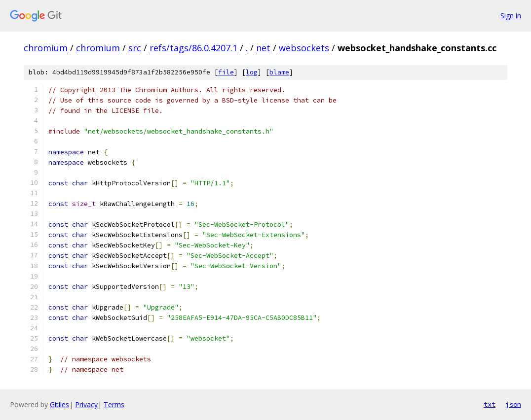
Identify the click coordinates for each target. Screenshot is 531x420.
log (252, 72)
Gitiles (59, 404)
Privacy (86, 404)
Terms (114, 404)
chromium (46, 48)
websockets (304, 48)
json (513, 404)
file (226, 72)
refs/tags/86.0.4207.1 (193, 48)
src (135, 48)
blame (279, 72)
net (263, 48)
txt (490, 404)
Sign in (511, 16)
